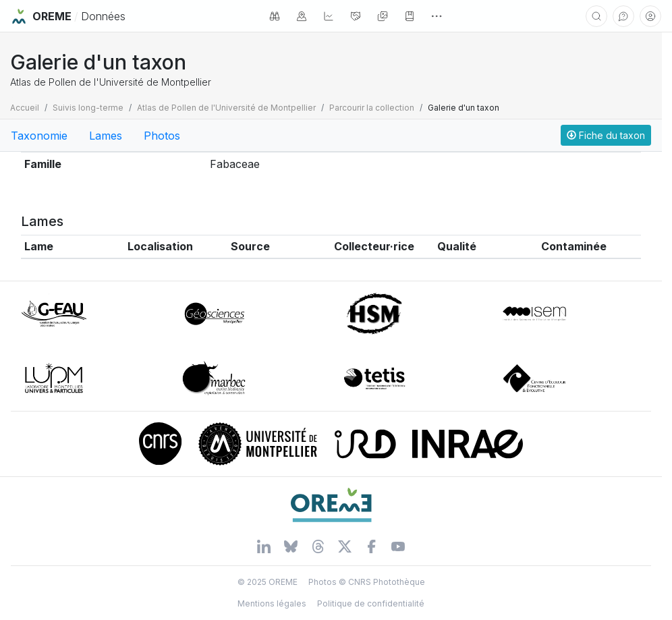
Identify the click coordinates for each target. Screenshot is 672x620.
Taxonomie (39, 136)
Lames (106, 136)
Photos (162, 136)
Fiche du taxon (606, 135)
